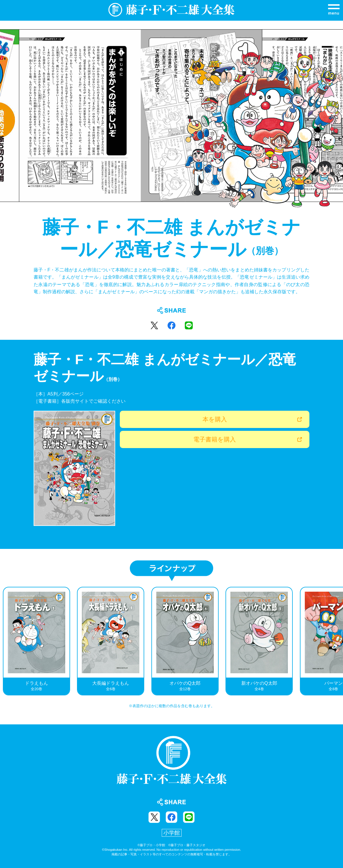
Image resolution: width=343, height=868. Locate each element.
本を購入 (215, 419)
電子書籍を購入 (215, 439)
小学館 (172, 833)
